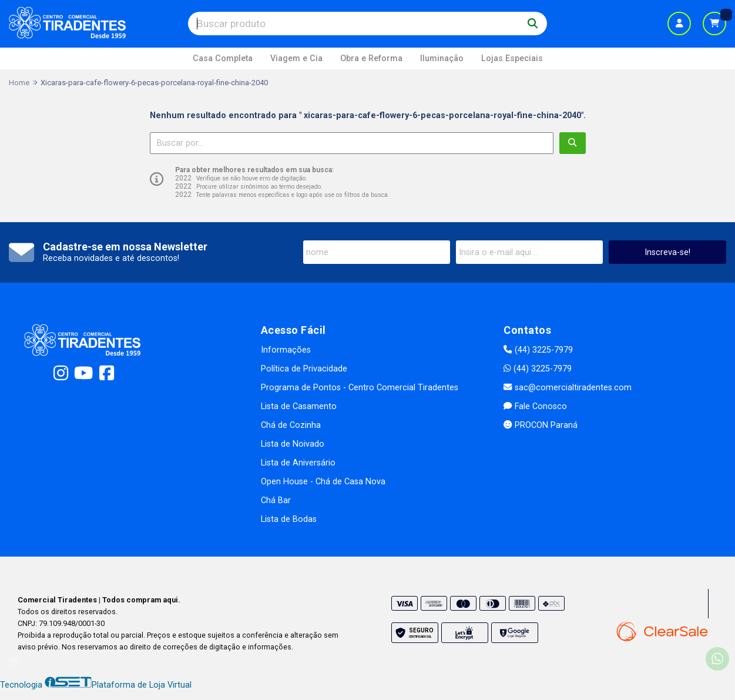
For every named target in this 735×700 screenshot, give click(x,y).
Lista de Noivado (293, 444)
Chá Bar (276, 500)
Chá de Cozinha (291, 425)
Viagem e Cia (296, 58)
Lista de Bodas (289, 519)
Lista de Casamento (299, 406)
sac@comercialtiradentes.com (567, 388)
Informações (286, 350)
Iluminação (442, 58)
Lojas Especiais (512, 58)
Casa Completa (223, 58)
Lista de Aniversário (298, 463)
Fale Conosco (535, 406)
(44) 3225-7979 (538, 350)
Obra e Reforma (371, 58)
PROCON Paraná (540, 425)
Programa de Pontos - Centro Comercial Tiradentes (360, 388)
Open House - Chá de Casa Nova (323, 482)
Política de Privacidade (304, 369)
